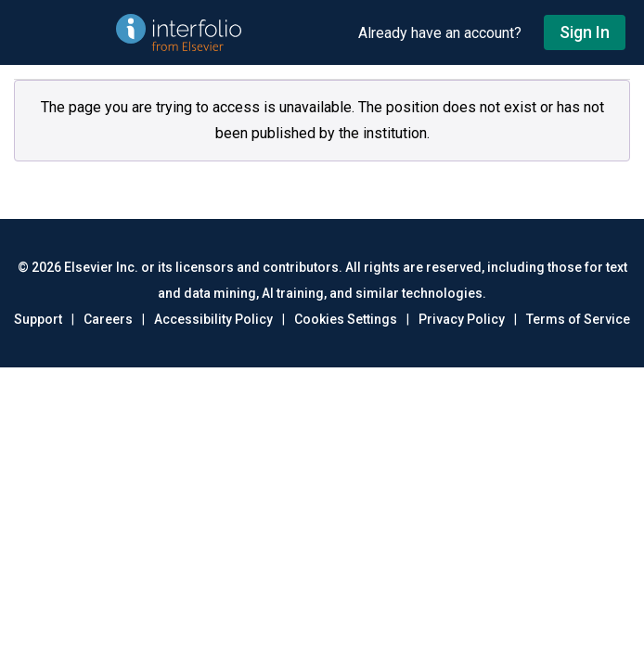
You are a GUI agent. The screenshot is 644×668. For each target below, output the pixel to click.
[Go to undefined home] (179, 32)
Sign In (585, 32)
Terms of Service (578, 319)
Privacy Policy (462, 319)
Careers (108, 319)
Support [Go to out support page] (38, 319)
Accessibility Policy (213, 319)
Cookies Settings (346, 319)
